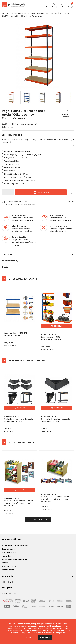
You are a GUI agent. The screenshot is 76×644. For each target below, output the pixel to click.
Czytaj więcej (28, 638)
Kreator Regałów (19, 237)
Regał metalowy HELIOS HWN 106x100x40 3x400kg (16, 334)
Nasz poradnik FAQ (9, 566)
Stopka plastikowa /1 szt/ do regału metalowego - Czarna (55, 420)
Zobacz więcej (38, 519)
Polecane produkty (22, 443)
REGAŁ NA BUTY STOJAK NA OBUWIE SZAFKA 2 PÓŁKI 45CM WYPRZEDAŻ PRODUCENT (55, 499)
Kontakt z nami (8, 570)
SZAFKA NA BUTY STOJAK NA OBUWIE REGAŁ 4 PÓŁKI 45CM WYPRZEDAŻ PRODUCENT (18, 503)
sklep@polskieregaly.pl (18, 559)
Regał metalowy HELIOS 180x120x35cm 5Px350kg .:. (51, 338)
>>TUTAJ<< (16, 245)
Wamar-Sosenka (66, 116)
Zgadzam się (45, 638)
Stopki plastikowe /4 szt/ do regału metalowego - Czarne (18, 420)
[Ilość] (8, 192)
